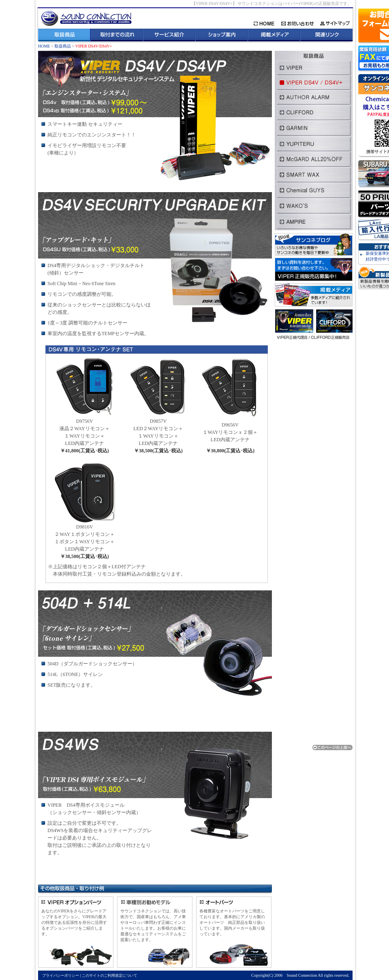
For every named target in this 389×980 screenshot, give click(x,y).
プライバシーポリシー (61, 975)
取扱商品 (63, 46)
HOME (44, 46)
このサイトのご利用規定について (110, 975)
